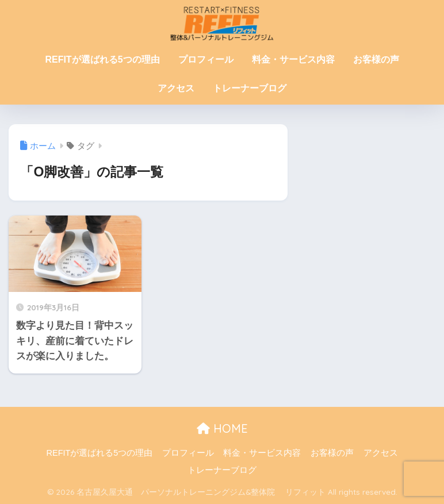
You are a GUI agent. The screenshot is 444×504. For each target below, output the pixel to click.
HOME (222, 428)
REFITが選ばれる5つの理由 (102, 59)
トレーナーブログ (250, 88)
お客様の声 (376, 59)
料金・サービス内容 (293, 59)
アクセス (176, 88)
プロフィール (206, 59)
